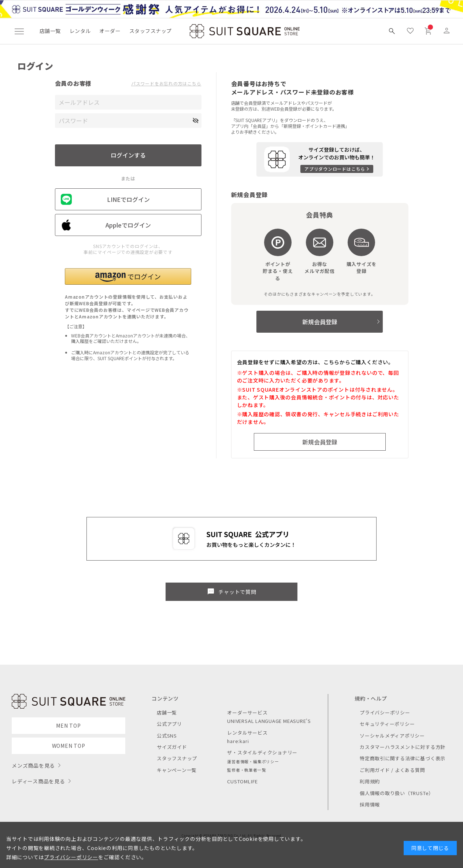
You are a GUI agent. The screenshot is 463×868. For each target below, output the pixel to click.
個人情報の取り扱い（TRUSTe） (397, 793)
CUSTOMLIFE (242, 781)
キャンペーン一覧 (177, 770)
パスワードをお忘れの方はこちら (166, 84)
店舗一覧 (50, 31)
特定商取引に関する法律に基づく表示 (403, 758)
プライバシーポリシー (385, 712)
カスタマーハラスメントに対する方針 (403, 747)
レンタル (80, 31)
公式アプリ (169, 724)
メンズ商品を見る (33, 765)
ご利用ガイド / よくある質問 (392, 770)
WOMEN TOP (69, 746)
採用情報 (370, 804)
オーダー (110, 31)
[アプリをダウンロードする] (320, 159)
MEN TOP (68, 725)
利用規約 (370, 781)
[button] (128, 276)
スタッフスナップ (150, 31)
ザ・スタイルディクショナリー (262, 752)
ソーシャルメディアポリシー (392, 736)
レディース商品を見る (38, 781)
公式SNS (167, 736)
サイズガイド (172, 747)
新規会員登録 (320, 322)
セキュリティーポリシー (387, 724)
